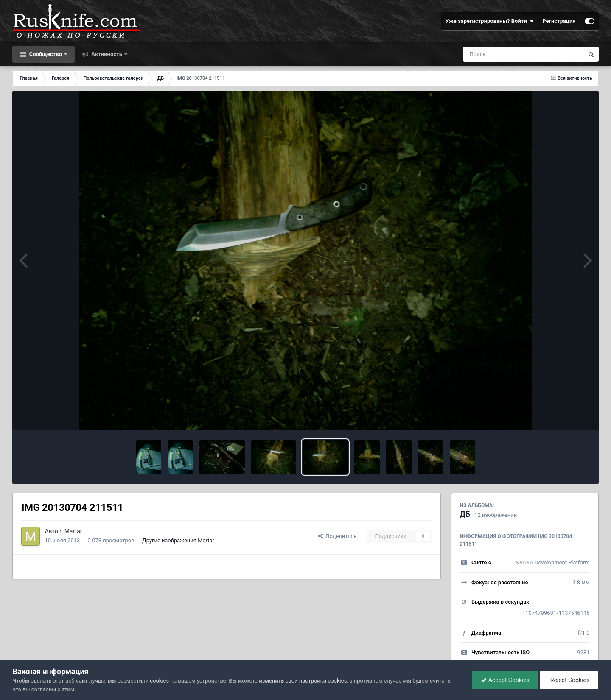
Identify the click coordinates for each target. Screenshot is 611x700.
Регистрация (559, 21)
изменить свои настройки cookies (303, 681)
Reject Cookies (569, 680)
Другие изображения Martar (178, 540)
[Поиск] (508, 54)
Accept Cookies (505, 680)
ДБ (465, 514)
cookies (159, 681)
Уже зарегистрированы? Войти (490, 21)
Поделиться (338, 536)
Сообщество (45, 54)
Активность (107, 54)
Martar (73, 531)
